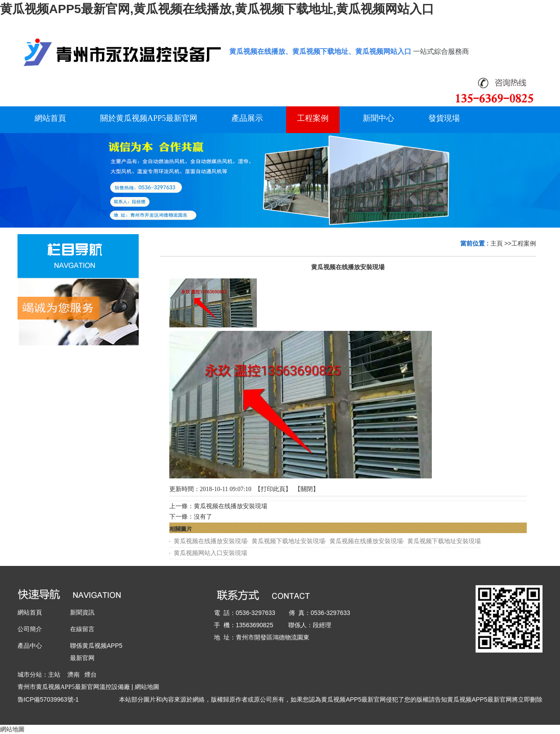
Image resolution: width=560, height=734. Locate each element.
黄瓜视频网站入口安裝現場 (210, 553)
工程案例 (524, 243)
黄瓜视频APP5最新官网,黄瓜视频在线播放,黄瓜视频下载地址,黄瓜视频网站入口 (217, 9)
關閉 (307, 489)
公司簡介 (30, 629)
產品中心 (30, 646)
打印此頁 (273, 489)
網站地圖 (147, 687)
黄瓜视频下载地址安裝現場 (288, 541)
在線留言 (82, 629)
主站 (54, 674)
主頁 (497, 243)
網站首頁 (30, 612)
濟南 (73, 674)
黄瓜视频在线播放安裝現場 (231, 506)
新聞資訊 (82, 612)
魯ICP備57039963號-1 (48, 699)
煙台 (91, 674)
